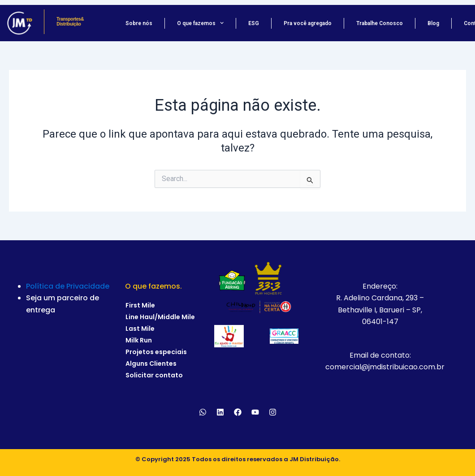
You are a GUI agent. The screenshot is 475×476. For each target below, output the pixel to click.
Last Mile (140, 329)
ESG (254, 23)
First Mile (140, 305)
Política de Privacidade (68, 286)
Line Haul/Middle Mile (160, 317)
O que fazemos (200, 23)
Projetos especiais (156, 352)
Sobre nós (139, 23)
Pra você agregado (308, 23)
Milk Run (139, 340)
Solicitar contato (154, 375)
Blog (433, 23)
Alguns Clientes (151, 363)
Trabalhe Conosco (380, 23)
